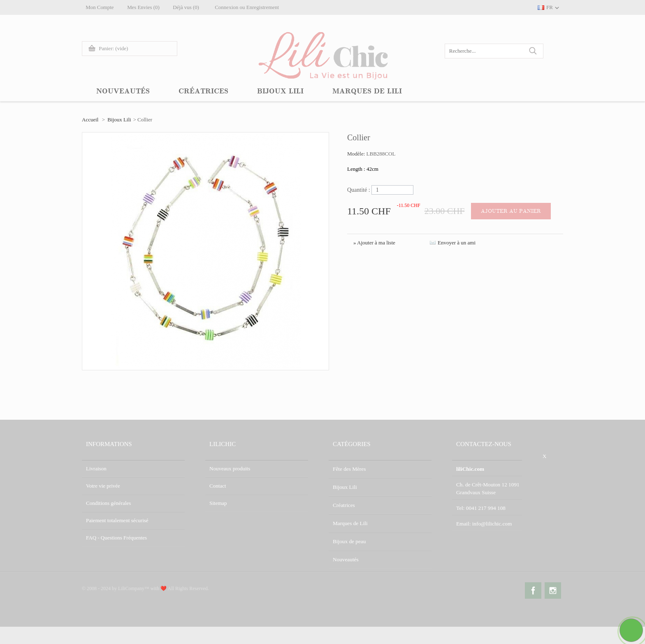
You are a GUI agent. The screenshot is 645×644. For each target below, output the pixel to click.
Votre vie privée (103, 486)
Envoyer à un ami (457, 243)
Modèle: (357, 154)
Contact (218, 486)
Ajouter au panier (511, 211)
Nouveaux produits (230, 468)
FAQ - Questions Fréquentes (116, 538)
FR (550, 7)
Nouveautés (345, 555)
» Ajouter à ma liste (374, 243)
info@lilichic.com (491, 522)
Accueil (90, 120)
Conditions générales (108, 503)
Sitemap (218, 503)
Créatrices (344, 503)
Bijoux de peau (349, 538)
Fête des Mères (349, 468)
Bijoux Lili (119, 120)
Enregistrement (266, 7)
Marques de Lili (350, 520)
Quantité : (359, 190)
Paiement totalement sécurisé (117, 520)
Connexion (231, 7)
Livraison (96, 468)
